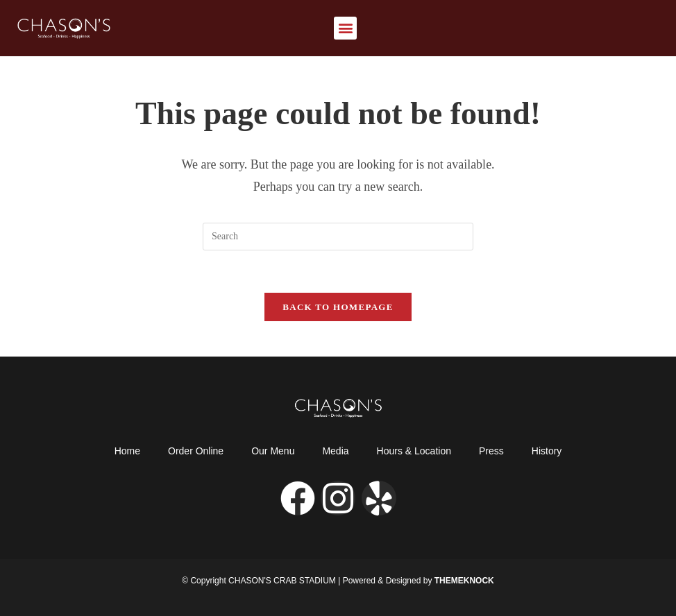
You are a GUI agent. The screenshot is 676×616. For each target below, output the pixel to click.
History (547, 451)
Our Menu (273, 451)
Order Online (196, 451)
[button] (345, 28)
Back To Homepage (338, 307)
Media (335, 451)
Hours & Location (414, 451)
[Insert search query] (338, 237)
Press (491, 451)
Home (127, 451)
